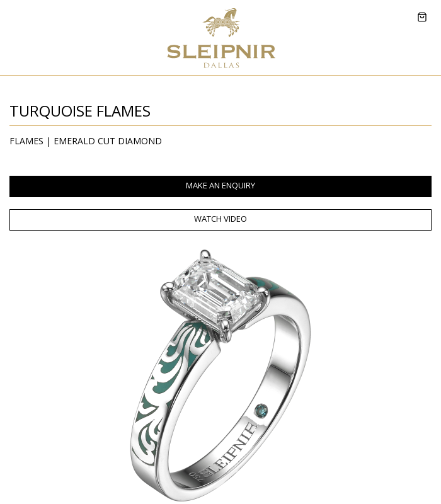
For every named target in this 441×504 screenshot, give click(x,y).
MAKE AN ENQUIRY (220, 185)
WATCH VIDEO (220, 219)
